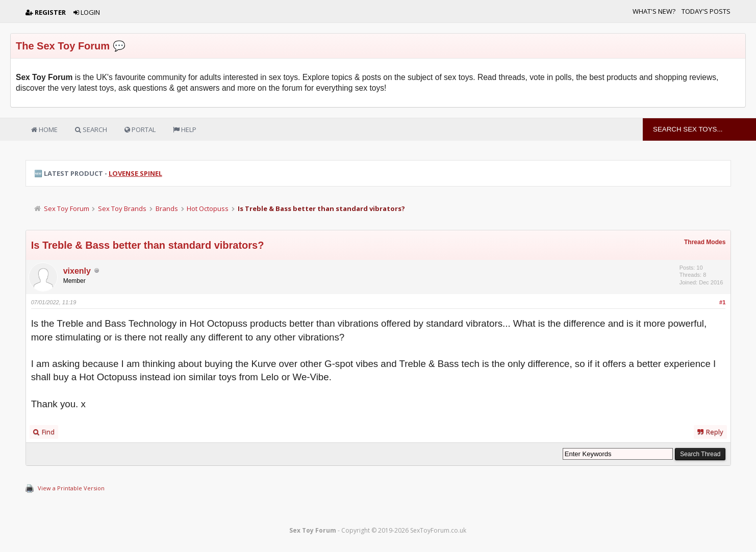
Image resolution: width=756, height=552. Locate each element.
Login (87, 12)
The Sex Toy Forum (63, 46)
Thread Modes (705, 242)
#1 (722, 302)
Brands (167, 208)
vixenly (77, 271)
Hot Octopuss (208, 208)
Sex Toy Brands (122, 208)
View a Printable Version (71, 488)
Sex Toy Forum (67, 208)
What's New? (654, 11)
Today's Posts (706, 11)
